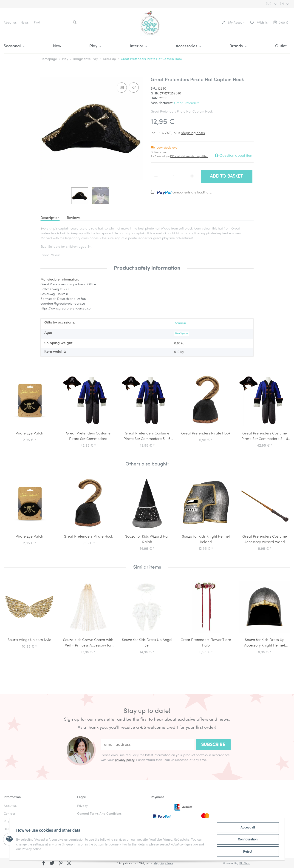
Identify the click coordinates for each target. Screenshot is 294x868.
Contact (9, 814)
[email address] (147, 745)
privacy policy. (125, 760)
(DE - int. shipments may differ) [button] (189, 156)
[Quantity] (174, 177)
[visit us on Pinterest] (61, 864)
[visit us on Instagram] (69, 864)
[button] (234, 23)
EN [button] (282, 4)
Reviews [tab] (74, 218)
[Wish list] (259, 23)
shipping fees (163, 864)
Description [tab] (50, 218)
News (25, 23)
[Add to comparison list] (122, 88)
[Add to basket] (44, 74)
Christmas (180, 323)
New (57, 46)
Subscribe (213, 745)
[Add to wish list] (134, 88)
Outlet (281, 46)
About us (10, 23)
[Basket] (280, 23)
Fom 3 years (182, 333)
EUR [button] (269, 4)
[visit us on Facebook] (44, 864)
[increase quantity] (192, 176)
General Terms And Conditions (99, 814)
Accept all (247, 828)
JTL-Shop (245, 864)
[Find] (50, 23)
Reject (247, 852)
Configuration (247, 840)
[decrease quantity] (156, 176)
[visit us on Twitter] (52, 864)
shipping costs (193, 133)
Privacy (82, 806)
